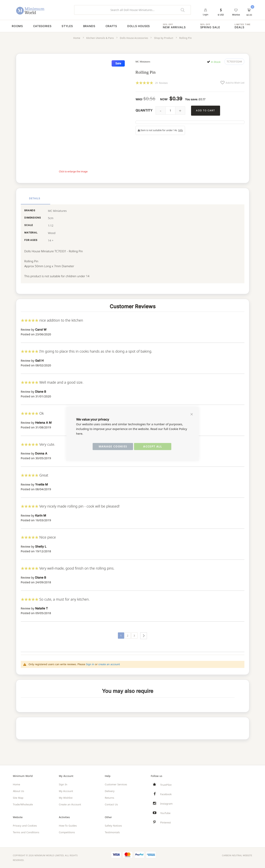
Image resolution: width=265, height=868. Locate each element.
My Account (66, 791)
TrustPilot (166, 785)
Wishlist (236, 15)
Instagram (166, 804)
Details (35, 201)
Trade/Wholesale (23, 804)
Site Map (18, 798)
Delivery (110, 791)
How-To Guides (68, 826)
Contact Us (111, 804)
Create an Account (70, 804)
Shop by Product (164, 41)
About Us (19, 791)
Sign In (63, 784)
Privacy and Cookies (25, 826)
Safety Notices (113, 826)
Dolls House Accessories (134, 41)
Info (181, 134)
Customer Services (116, 784)
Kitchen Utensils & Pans (100, 41)
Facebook (166, 794)
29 (162, 86)
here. (80, 434)
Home (77, 41)
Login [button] (206, 15)
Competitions (67, 832)
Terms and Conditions (26, 832)
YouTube (165, 813)
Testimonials (112, 832)
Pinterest (166, 822)
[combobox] (132, 10)
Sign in (90, 666)
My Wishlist (66, 798)
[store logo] (41, 10)
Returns (109, 798)
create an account (109, 666)
